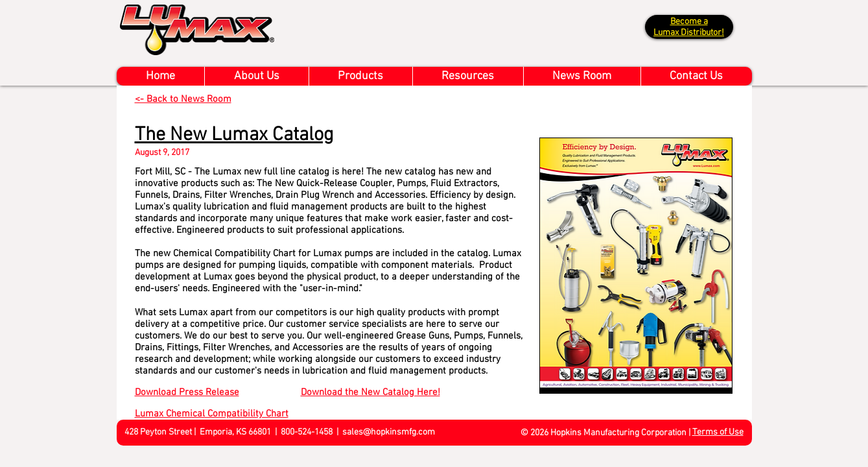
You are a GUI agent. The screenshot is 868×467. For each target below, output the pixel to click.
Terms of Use (718, 432)
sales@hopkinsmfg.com (389, 432)
